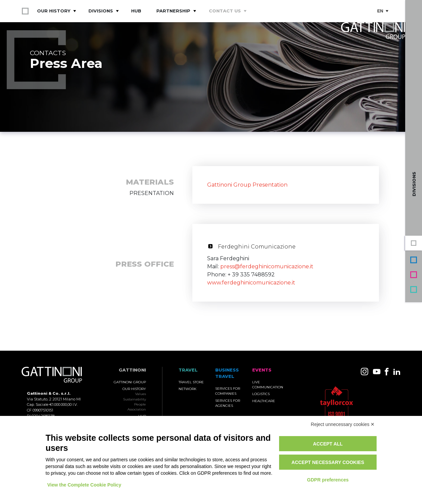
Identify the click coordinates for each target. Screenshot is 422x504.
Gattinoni (132, 370)
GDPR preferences (328, 480)
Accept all (328, 444)
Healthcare (264, 401)
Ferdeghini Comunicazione (257, 247)
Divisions (101, 11)
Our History (54, 11)
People (140, 404)
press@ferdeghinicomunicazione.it (267, 266)
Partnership (173, 11)
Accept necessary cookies (328, 462)
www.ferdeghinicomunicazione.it (251, 283)
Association (137, 409)
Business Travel (414, 260)
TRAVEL (188, 370)
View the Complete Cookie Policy (84, 485)
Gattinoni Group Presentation (247, 185)
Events (414, 275)
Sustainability (135, 399)
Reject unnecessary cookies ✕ (343, 424)
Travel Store (191, 382)
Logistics (261, 394)
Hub (136, 11)
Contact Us (225, 11)
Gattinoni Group (414, 243)
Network (187, 389)
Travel (414, 289)
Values (141, 394)
